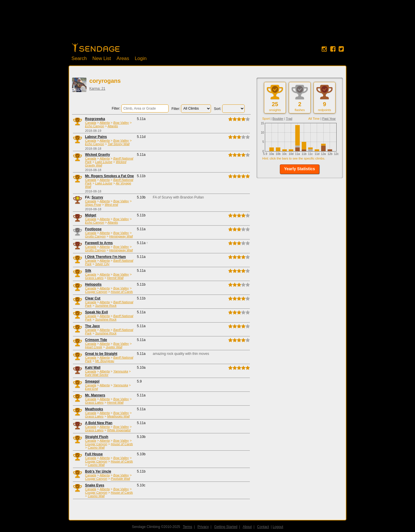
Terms (187, 527)
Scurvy (97, 197)
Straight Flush (97, 437)
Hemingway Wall (121, 236)
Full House (94, 454)
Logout (278, 527)
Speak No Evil (96, 312)
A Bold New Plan (99, 423)
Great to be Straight (101, 354)
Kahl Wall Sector (97, 375)
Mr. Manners (95, 395)
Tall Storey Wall (119, 144)
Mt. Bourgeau (105, 361)
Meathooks (94, 409)
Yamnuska (121, 371)
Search (79, 58)
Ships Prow (93, 205)
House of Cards (122, 292)
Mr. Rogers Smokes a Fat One (109, 176)
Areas (123, 58)
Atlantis (113, 126)
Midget (91, 215)
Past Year (329, 119)
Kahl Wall (93, 368)
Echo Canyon (95, 126)
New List (102, 58)
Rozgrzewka (95, 119)
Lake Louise (104, 162)
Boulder (278, 119)
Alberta (105, 123)
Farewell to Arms (99, 243)
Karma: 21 (97, 89)
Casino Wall (96, 447)
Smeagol (92, 381)
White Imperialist (119, 430)
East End (92, 389)
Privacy (203, 527)
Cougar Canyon (96, 292)
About (247, 527)
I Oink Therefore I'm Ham (105, 257)
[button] (300, 169)
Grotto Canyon (95, 236)
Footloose (93, 229)
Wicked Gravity (98, 155)
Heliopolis (93, 284)
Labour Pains (96, 137)
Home (96, 48)
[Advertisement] (207, 25)
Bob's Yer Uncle (98, 471)
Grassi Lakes (94, 278)
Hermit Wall (115, 278)
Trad (289, 119)
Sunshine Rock (106, 306)
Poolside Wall (120, 479)
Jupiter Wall (114, 347)
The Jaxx (92, 326)
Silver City (102, 264)
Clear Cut (93, 298)
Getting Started (226, 527)
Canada (91, 123)
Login (140, 58)
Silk (88, 271)
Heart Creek (94, 347)
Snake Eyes (95, 485)
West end (111, 205)
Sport (266, 119)
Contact (263, 527)
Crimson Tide (96, 340)
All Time (314, 119)
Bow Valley (121, 123)
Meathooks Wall (118, 416)
